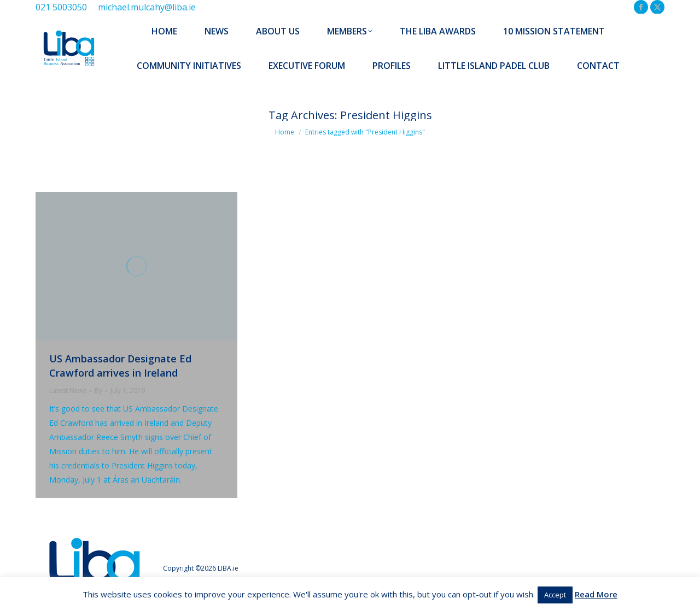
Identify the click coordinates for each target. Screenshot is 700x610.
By (98, 391)
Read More (596, 594)
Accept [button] (555, 595)
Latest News (68, 391)
